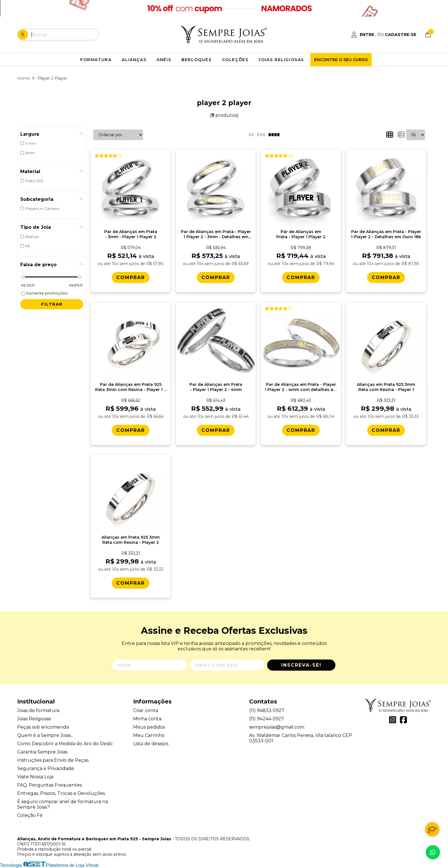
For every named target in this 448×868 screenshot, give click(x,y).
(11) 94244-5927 (267, 719)
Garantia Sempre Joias (42, 752)
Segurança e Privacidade (46, 768)
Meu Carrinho (149, 735)
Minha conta (147, 719)
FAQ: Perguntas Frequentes (49, 785)
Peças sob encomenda (43, 727)
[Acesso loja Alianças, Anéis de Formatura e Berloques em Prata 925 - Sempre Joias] (384, 35)
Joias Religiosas (34, 719)
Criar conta (146, 710)
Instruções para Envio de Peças (53, 760)
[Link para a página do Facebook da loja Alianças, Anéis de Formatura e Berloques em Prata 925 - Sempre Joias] (403, 720)
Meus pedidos (149, 727)
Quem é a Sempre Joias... (45, 735)
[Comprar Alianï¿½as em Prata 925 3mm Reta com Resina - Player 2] (131, 583)
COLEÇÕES (235, 60)
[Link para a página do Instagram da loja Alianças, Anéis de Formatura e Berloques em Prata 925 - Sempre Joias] (393, 720)
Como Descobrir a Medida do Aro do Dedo (65, 744)
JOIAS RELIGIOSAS (281, 60)
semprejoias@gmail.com (277, 727)
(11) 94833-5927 (267, 710)
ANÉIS (164, 60)
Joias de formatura (38, 710)
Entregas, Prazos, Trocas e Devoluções (61, 793)
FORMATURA (96, 60)
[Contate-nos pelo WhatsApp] (433, 852)
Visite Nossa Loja (35, 777)
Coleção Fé (30, 815)
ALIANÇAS (134, 60)
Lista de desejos (151, 744)
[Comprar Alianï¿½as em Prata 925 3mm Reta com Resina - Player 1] (386, 430)
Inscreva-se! (301, 665)
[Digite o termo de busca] (65, 35)
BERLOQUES (196, 60)
